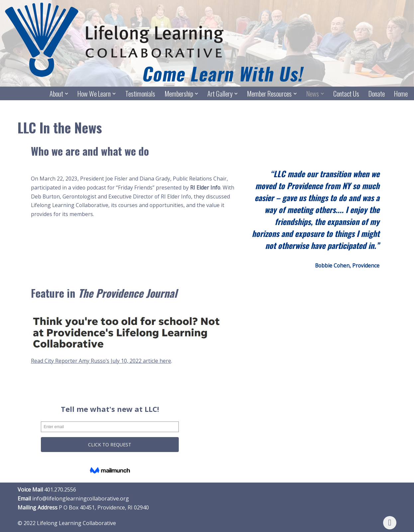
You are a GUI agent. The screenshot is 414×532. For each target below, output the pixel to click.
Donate (377, 94)
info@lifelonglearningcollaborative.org (81, 499)
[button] (66, 94)
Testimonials (140, 94)
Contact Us (346, 94)
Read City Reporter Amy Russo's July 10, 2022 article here (102, 361)
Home (401, 94)
